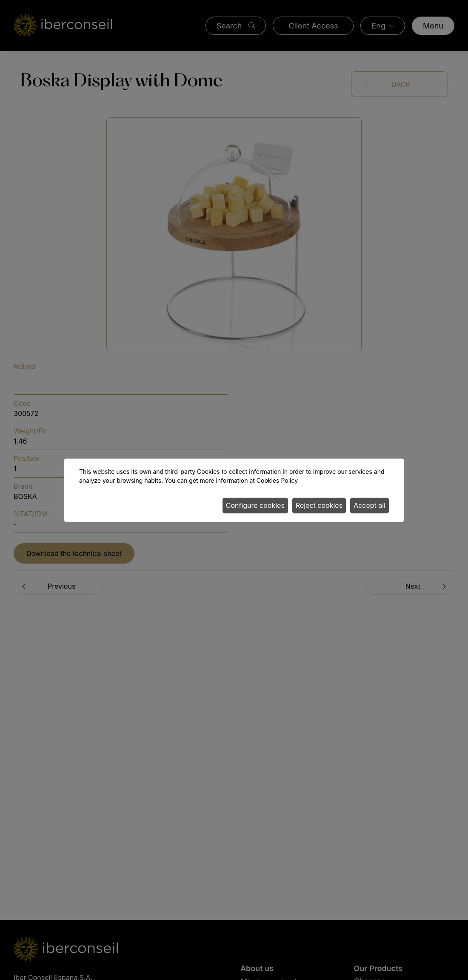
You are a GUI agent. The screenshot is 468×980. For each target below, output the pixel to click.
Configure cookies (255, 505)
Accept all (370, 505)
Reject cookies (319, 505)
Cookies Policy (277, 480)
